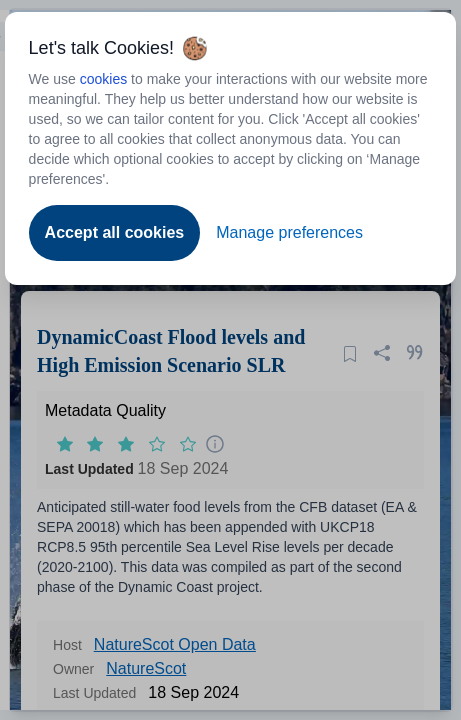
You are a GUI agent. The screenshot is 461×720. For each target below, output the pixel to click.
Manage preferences (289, 232)
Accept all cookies (115, 232)
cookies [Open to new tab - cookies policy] (103, 79)
